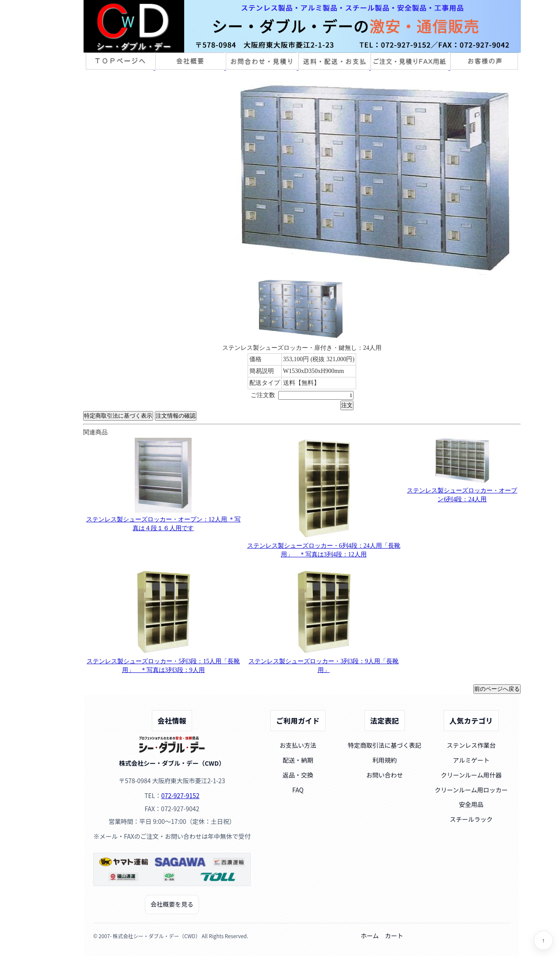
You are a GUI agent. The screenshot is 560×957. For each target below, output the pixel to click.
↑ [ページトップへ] (544, 941)
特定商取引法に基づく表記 (385, 745)
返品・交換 (298, 775)
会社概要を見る (172, 904)
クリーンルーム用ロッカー (471, 790)
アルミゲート (471, 760)
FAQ (298, 790)
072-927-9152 (180, 795)
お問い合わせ (385, 775)
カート (394, 936)
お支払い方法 (298, 745)
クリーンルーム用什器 (471, 775)
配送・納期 (298, 760)
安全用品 (471, 804)
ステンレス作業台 (471, 745)
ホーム (370, 936)
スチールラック (471, 819)
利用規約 (385, 760)
